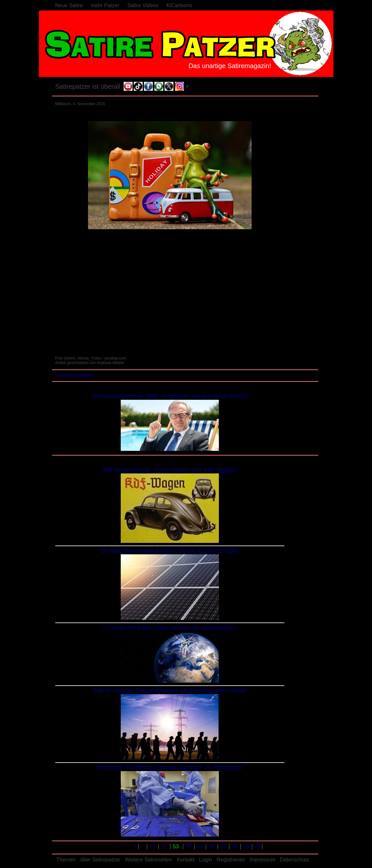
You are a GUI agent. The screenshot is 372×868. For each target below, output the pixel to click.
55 (201, 847)
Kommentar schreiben (74, 375)
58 (236, 847)
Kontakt (186, 860)
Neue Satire (69, 5)
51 (153, 847)
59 (247, 847)
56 (212, 847)
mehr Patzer (105, 5)
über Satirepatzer (100, 860)
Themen (66, 860)
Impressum (262, 860)
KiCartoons (179, 5)
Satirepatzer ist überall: (89, 86)
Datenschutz (295, 860)
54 (189, 847)
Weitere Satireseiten (149, 860)
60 (258, 847)
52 (165, 847)
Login (206, 860)
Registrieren (231, 860)
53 (177, 847)
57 (224, 847)
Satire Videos (143, 5)
